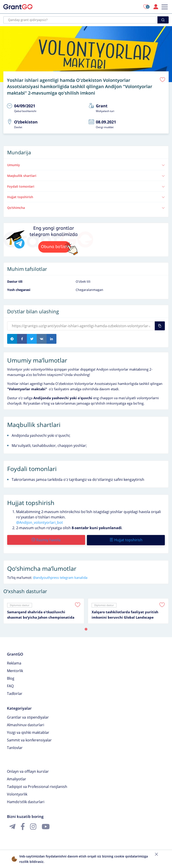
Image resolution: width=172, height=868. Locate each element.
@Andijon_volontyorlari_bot (40, 522)
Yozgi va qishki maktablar (28, 731)
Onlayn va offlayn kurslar (28, 770)
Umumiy (86, 164)
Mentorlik (15, 669)
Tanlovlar (15, 746)
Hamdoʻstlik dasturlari (26, 800)
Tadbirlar (15, 692)
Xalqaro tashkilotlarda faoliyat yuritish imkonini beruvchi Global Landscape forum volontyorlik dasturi (125, 613)
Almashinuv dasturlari (26, 724)
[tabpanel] (44, 610)
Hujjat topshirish (86, 196)
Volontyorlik (17, 793)
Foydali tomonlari (86, 186)
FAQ (10, 685)
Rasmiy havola (46, 539)
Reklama (14, 662)
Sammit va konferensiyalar (29, 739)
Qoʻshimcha (86, 207)
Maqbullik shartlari (86, 175)
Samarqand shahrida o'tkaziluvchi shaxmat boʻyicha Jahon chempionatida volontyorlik (41, 613)
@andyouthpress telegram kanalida (60, 576)
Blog (11, 677)
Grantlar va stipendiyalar (28, 716)
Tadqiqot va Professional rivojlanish (37, 785)
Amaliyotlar (17, 778)
